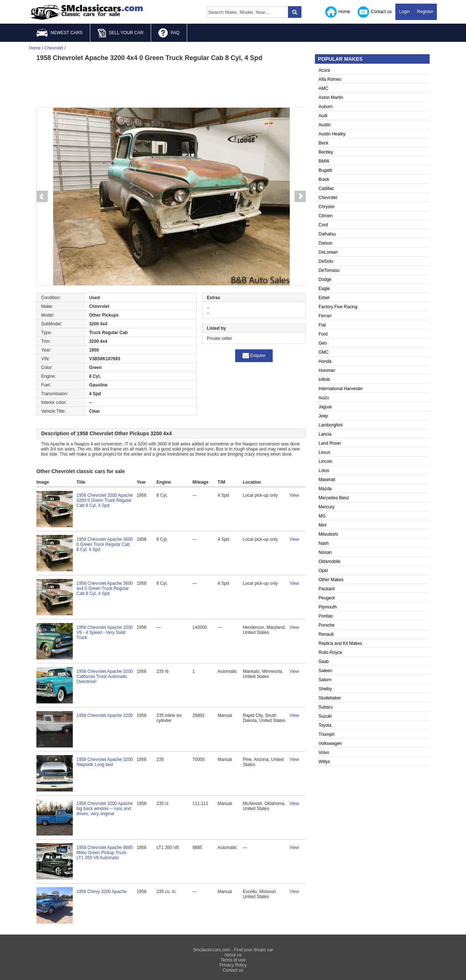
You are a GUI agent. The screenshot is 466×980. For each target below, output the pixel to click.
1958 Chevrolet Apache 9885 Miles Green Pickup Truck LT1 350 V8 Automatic (105, 853)
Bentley (326, 152)
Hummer (327, 370)
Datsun (325, 243)
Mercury (326, 507)
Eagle (324, 289)
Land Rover (330, 443)
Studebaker (330, 698)
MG (322, 516)
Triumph (327, 734)
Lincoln (325, 461)
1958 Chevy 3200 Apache (101, 892)
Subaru (326, 707)
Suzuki (325, 716)
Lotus (324, 471)
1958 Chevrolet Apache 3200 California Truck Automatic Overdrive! (105, 677)
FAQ (169, 33)
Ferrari (325, 316)
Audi (323, 116)
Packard (327, 589)
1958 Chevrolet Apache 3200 (105, 715)
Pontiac (326, 616)
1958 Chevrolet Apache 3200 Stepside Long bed (105, 762)
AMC (323, 88)
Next (300, 197)
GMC (324, 352)
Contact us (375, 12)
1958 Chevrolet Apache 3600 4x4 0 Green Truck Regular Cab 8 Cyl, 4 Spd (105, 588)
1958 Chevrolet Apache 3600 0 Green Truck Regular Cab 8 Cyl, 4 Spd (105, 544)
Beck (323, 143)
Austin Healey (332, 134)
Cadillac (326, 189)
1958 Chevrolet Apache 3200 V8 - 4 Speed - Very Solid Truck (105, 632)
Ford (323, 334)
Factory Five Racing (338, 307)
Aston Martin (331, 98)
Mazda (325, 489)
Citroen (326, 216)
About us (233, 955)
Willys (324, 762)
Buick (324, 179)
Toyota (325, 725)
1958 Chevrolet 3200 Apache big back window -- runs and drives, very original (105, 809)
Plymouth (328, 607)
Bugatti (325, 170)
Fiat (322, 325)
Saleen (325, 671)
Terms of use (233, 960)
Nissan (325, 552)
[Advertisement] (171, 84)
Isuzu (324, 398)
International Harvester (341, 389)
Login (404, 12)
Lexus (324, 452)
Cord (323, 225)
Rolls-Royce (330, 652)
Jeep (323, 416)
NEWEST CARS (60, 33)
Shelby (325, 689)
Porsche (327, 625)
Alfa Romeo (330, 79)
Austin (325, 125)
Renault (326, 634)
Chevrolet (328, 198)
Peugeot (327, 598)
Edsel (324, 298)
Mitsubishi (328, 534)
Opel (323, 571)
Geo (323, 343)
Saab (324, 662)
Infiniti (324, 380)
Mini (323, 525)
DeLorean (328, 252)
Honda (325, 361)
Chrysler (327, 207)
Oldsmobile (329, 562)
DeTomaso (329, 270)
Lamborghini (331, 425)
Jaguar (325, 407)
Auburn (326, 107)
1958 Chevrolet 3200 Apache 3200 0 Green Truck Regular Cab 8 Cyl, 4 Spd (105, 500)
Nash (324, 543)
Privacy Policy (233, 965)
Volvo (324, 753)
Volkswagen (330, 743)
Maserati (327, 480)
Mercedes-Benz (334, 498)
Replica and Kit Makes (340, 643)
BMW (324, 161)
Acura (324, 70)
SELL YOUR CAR (121, 33)
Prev (42, 197)
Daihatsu (327, 234)
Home (338, 12)
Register (425, 12)
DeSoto (326, 261)
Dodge (325, 279)
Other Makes (331, 580)
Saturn (325, 680)
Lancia (325, 434)
